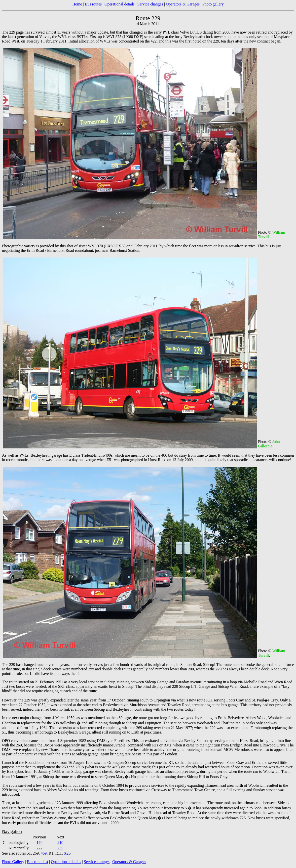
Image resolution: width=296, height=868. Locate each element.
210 (60, 843)
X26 (67, 853)
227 (39, 848)
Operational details (120, 4)
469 (44, 853)
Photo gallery (213, 4)
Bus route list (38, 862)
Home (77, 4)
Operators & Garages (183, 4)
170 (39, 843)
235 (60, 848)
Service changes (150, 4)
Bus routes (93, 4)
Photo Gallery (13, 862)
